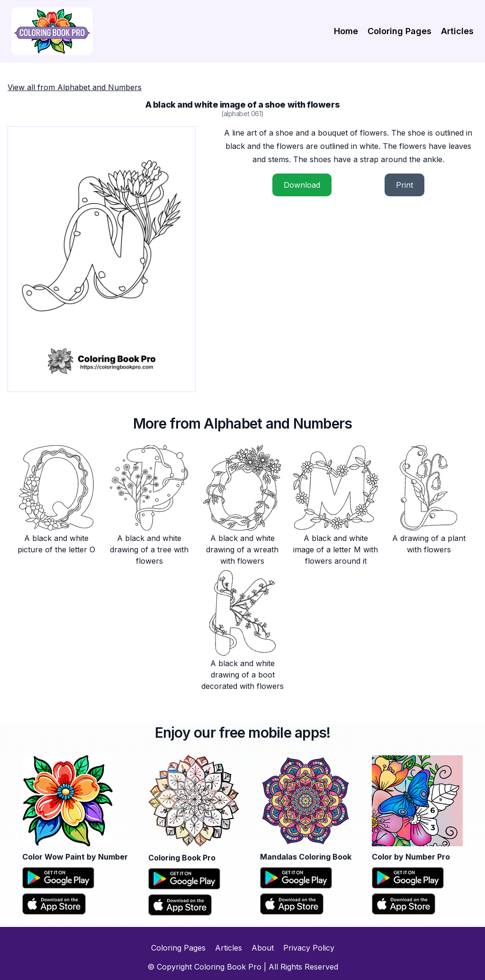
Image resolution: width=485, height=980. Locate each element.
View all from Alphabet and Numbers (75, 87)
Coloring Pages (400, 31)
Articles (457, 31)
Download (302, 185)
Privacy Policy (309, 948)
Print (404, 185)
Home (346, 31)
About (263, 948)
